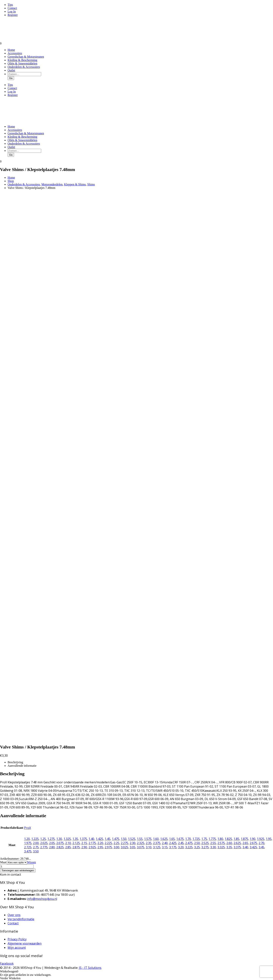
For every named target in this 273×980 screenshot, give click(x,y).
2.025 (44, 843)
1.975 (28, 843)
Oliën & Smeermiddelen (22, 63)
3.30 (213, 847)
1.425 (99, 839)
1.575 (148, 839)
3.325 (221, 847)
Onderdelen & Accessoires (24, 67)
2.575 (221, 843)
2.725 (28, 847)
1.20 (27, 839)
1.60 (156, 839)
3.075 (141, 847)
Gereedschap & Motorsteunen (26, 57)
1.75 (204, 839)
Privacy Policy (17, 939)
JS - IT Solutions (90, 968)
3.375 (237, 847)
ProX (27, 828)
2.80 (52, 847)
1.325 (67, 839)
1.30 (59, 839)
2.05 (52, 843)
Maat (3, 862)
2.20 (100, 843)
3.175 (173, 847)
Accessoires (15, 53)
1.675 (180, 839)
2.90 (84, 847)
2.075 (60, 843)
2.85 (68, 847)
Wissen (31, 862)
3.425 (253, 847)
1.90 (253, 839)
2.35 (149, 843)
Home (11, 50)
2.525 (205, 843)
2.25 (116, 843)
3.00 (116, 847)
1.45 (107, 839)
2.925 (92, 847)
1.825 (228, 839)
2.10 (68, 843)
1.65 (172, 839)
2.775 (44, 847)
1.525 (132, 839)
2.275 (124, 843)
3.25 (197, 847)
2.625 (237, 843)
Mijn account (17, 948)
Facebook (7, 963)
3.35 (229, 847)
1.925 (261, 839)
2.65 (245, 843)
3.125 (157, 847)
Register (13, 15)
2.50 (197, 843)
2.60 (229, 843)
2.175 (92, 843)
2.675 (253, 843)
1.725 (196, 839)
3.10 (149, 847)
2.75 (36, 847)
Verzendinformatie (21, 919)
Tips (10, 5)
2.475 (189, 843)
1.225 (35, 839)
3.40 (245, 847)
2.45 (181, 843)
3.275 (205, 847)
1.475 (116, 839)
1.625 (164, 839)
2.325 (141, 843)
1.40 (91, 839)
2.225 (108, 843)
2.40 (165, 843)
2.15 (84, 843)
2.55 (213, 843)
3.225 (189, 847)
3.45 (261, 847)
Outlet (11, 70)
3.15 (165, 847)
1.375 (83, 839)
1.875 (244, 839)
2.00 (36, 843)
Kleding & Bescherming (22, 60)
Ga (11, 78)
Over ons (14, 915)
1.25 (43, 839)
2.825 (60, 847)
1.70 (188, 839)
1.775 (212, 839)
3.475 (28, 851)
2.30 (133, 843)
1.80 (220, 839)
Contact (12, 8)
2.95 (100, 847)
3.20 (181, 847)
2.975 (108, 847)
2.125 (76, 843)
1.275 (51, 839)
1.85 (236, 839)
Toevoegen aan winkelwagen (18, 870)
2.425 (173, 843)
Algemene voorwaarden (25, 943)
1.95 (269, 839)
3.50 (36, 851)
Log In (12, 11)
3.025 (124, 847)
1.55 (140, 839)
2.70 (261, 843)
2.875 (76, 847)
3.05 (133, 847)
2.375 (157, 843)
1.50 (124, 839)
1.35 (75, 839)
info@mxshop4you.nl (42, 899)
